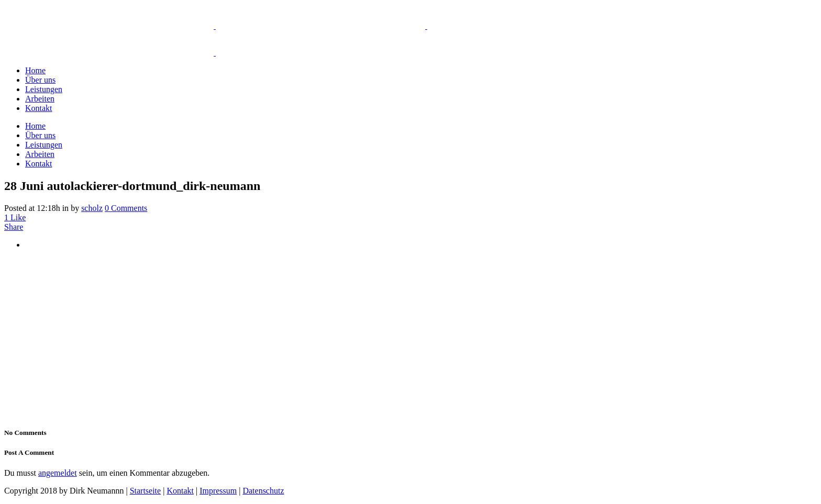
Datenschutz (263, 491)
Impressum (218, 491)
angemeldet (58, 473)
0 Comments (126, 208)
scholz (92, 208)
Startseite (146, 491)
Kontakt (180, 491)
